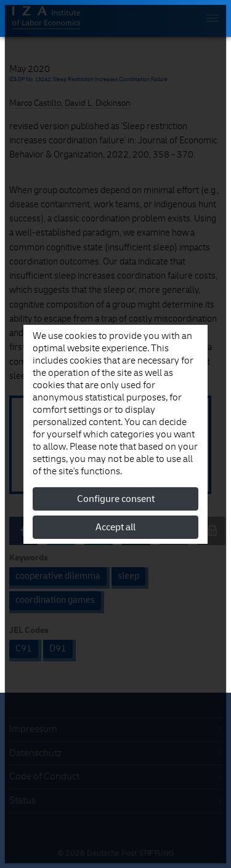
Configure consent (116, 499)
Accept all (115, 527)
